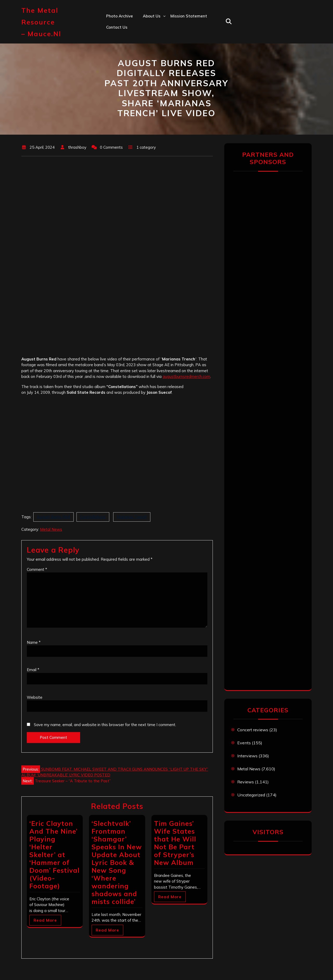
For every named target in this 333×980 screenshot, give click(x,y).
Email (33, 670)
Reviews (246, 782)
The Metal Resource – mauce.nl (41, 22)
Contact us (117, 27)
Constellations (93, 517)
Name (34, 642)
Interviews (247, 756)
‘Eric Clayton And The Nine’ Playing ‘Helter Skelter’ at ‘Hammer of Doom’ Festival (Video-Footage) (55, 855)
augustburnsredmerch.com (186, 376)
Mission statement (189, 16)
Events (244, 743)
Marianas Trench (132, 517)
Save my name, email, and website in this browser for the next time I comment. (105, 725)
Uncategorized (251, 795)
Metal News (51, 529)
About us (152, 16)
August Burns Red (53, 517)
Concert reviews (253, 730)
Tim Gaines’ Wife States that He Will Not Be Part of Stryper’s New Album (175, 843)
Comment (37, 569)
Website (35, 697)
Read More (45, 920)
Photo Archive (120, 16)
